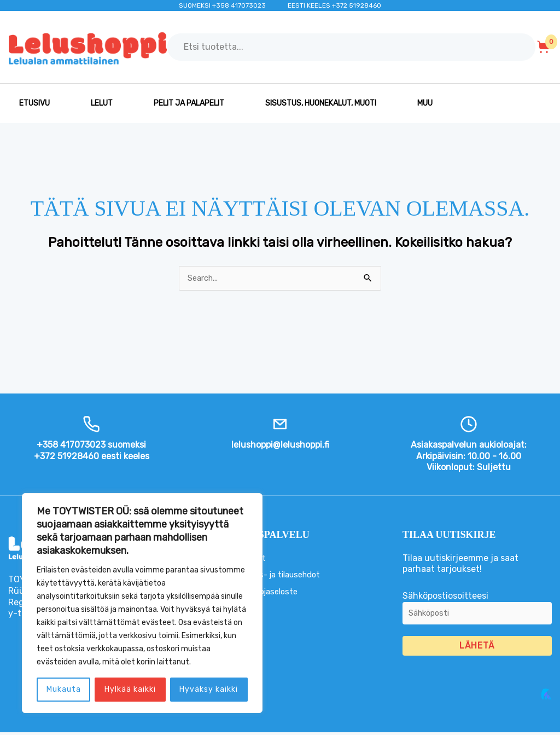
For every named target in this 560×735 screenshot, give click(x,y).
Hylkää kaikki (130, 689)
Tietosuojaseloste (268, 592)
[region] (142, 603)
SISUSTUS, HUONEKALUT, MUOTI (321, 103)
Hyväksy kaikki (209, 689)
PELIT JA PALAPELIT (189, 103)
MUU (425, 103)
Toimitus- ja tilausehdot (281, 575)
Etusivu (34, 103)
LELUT (102, 103)
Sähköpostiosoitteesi (477, 612)
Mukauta (64, 689)
